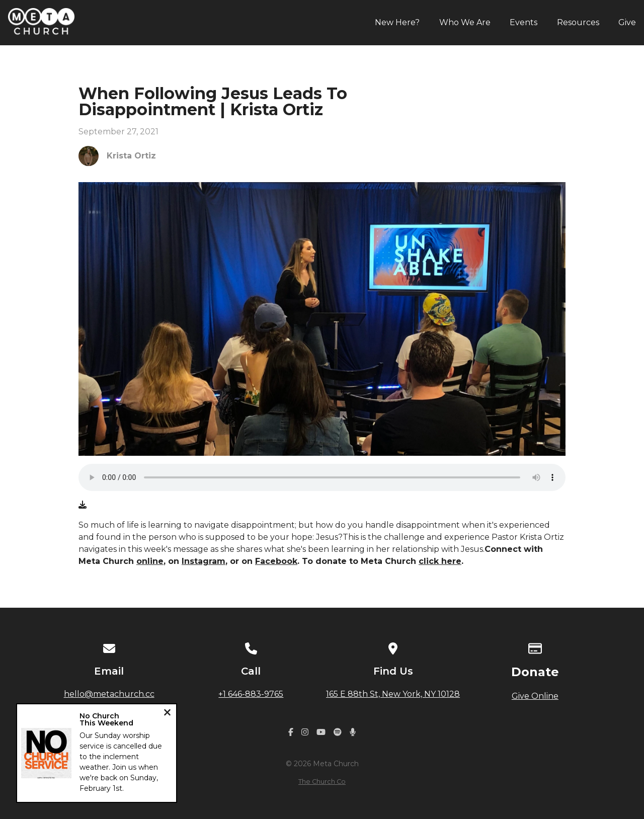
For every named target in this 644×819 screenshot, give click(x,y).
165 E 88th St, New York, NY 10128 (393, 694)
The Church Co (322, 782)
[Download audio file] (83, 505)
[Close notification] (167, 714)
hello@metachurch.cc (109, 694)
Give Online (535, 696)
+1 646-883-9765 (251, 694)
